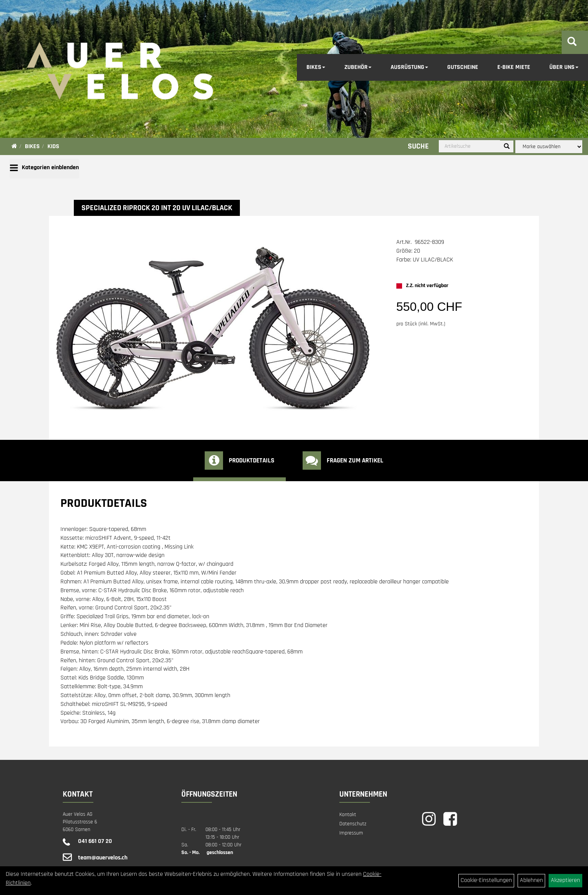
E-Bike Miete (514, 67)
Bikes (316, 67)
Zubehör (358, 67)
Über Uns (564, 67)
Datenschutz (353, 824)
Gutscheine (463, 67)
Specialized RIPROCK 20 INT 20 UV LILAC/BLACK (157, 208)
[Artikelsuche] (572, 43)
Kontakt (348, 815)
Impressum (351, 833)
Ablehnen (531, 880)
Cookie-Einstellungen (486, 880)
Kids (53, 146)
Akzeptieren (565, 880)
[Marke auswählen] (549, 147)
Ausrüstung (409, 67)
